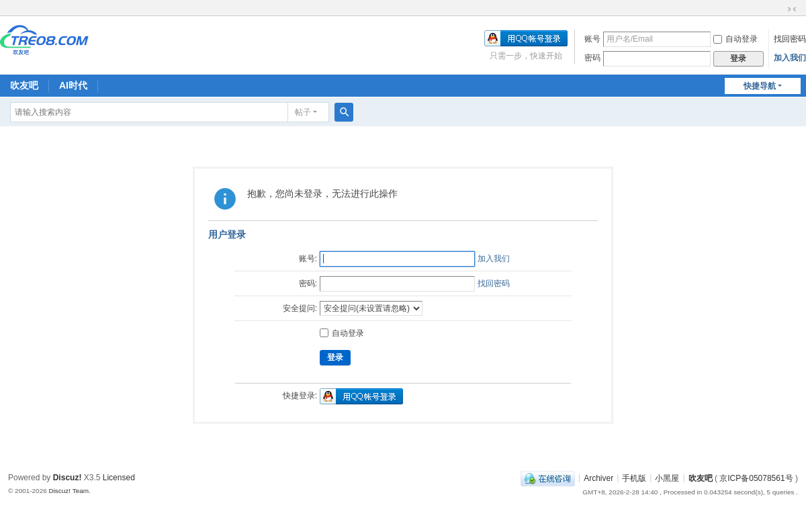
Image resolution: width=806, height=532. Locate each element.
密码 (592, 58)
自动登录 (735, 39)
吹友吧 (24, 85)
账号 (592, 39)
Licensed (119, 478)
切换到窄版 (792, 9)
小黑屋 (667, 478)
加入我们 (790, 58)
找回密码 (790, 39)
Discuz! (68, 478)
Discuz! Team (69, 491)
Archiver (598, 478)
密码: (308, 283)
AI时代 (73, 85)
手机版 (634, 478)
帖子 (303, 112)
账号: (308, 259)
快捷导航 (760, 86)
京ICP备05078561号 (756, 478)
